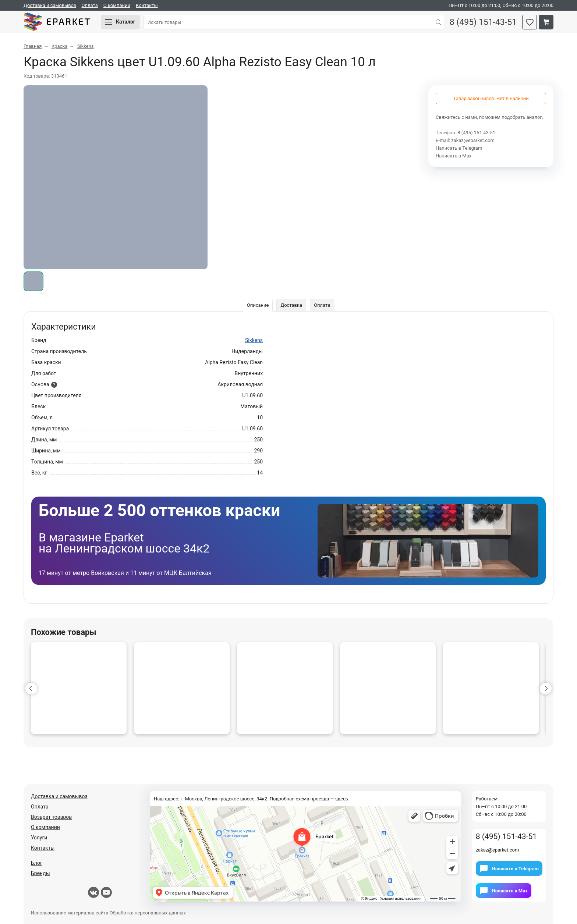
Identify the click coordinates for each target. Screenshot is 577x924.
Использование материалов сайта (70, 913)
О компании (117, 5)
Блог (37, 863)
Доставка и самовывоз (50, 5)
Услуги (39, 838)
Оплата (90, 5)
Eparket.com (57, 22)
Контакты (147, 5)
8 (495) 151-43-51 (483, 22)
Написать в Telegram (459, 148)
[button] (31, 689)
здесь (342, 799)
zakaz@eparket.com (473, 140)
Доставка (291, 305)
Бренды (40, 873)
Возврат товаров (51, 817)
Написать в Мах (454, 156)
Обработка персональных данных (148, 913)
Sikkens (254, 340)
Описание (258, 305)
